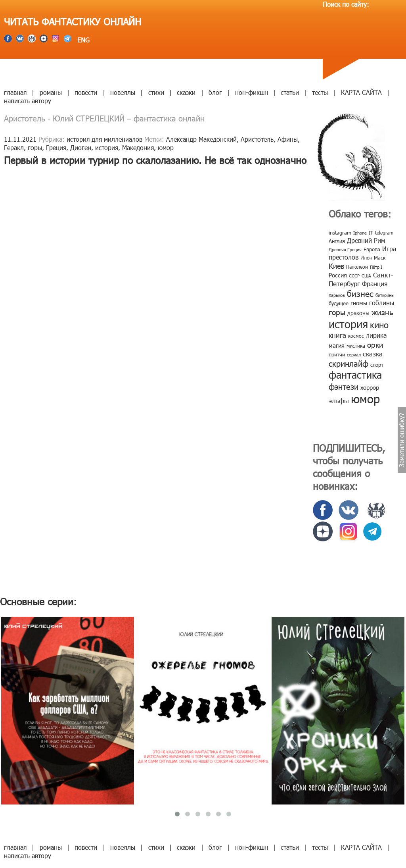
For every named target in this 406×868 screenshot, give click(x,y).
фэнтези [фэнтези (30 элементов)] (344, 386)
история (107, 147)
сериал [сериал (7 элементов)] (354, 355)
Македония (138, 147)
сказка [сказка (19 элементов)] (373, 354)
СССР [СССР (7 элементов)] (354, 276)
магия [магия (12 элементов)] (337, 345)
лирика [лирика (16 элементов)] (376, 335)
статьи (290, 92)
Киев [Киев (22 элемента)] (336, 266)
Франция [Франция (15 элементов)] (375, 284)
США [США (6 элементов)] (366, 276)
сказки (186, 92)
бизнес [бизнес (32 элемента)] (360, 293)
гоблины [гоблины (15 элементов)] (382, 303)
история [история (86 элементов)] (348, 324)
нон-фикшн (252, 92)
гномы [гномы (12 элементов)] (359, 303)
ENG (82, 40)
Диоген (81, 147)
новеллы (123, 92)
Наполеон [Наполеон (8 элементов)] (357, 267)
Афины (288, 139)
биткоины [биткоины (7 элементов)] (385, 295)
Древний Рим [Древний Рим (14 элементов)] (366, 240)
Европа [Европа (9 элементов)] (372, 249)
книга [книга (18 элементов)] (337, 335)
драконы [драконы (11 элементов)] (358, 313)
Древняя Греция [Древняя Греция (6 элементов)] (345, 249)
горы (35, 147)
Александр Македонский (201, 139)
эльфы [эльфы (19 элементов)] (339, 400)
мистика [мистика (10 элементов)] (356, 346)
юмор (166, 147)
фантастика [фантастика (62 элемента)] (355, 375)
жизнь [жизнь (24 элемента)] (382, 312)
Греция (56, 147)
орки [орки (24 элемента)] (375, 344)
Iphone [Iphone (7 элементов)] (360, 233)
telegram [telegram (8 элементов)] (384, 233)
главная (15, 92)
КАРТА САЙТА (361, 92)
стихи (156, 92)
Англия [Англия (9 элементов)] (337, 241)
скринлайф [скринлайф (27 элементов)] (349, 363)
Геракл (14, 147)
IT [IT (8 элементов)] (371, 233)
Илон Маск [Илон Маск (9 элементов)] (373, 258)
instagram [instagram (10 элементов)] (340, 233)
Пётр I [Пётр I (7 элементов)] (376, 267)
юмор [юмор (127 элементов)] (365, 398)
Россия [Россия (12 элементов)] (338, 275)
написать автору (28, 101)
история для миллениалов (104, 139)
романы (51, 92)
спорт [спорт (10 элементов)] (377, 365)
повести (86, 92)
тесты (320, 92)
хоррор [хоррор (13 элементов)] (370, 387)
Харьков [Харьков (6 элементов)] (337, 295)
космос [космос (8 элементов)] (356, 336)
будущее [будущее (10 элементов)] (339, 303)
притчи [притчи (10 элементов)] (337, 354)
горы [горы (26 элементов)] (337, 312)
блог (215, 92)
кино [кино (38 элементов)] (379, 324)
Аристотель (257, 139)
